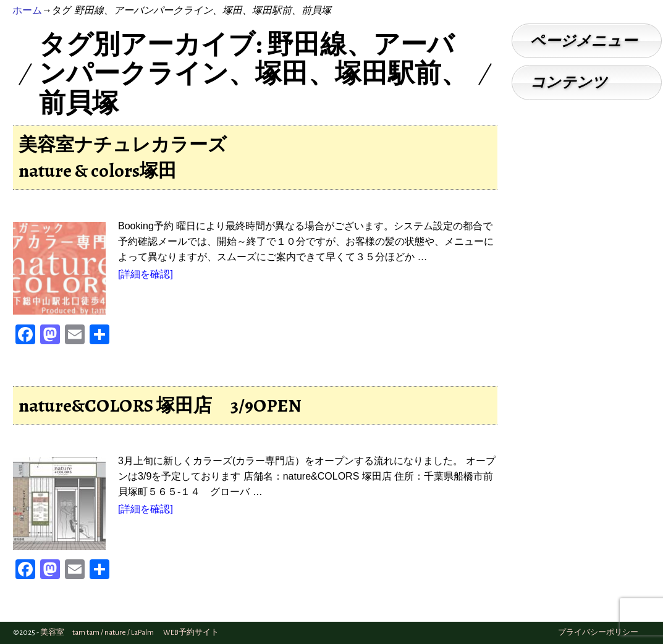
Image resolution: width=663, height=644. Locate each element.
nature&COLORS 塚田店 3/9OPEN (160, 405)
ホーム (27, 10)
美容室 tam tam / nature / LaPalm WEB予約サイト (129, 633)
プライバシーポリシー (598, 633)
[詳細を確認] (146, 274)
